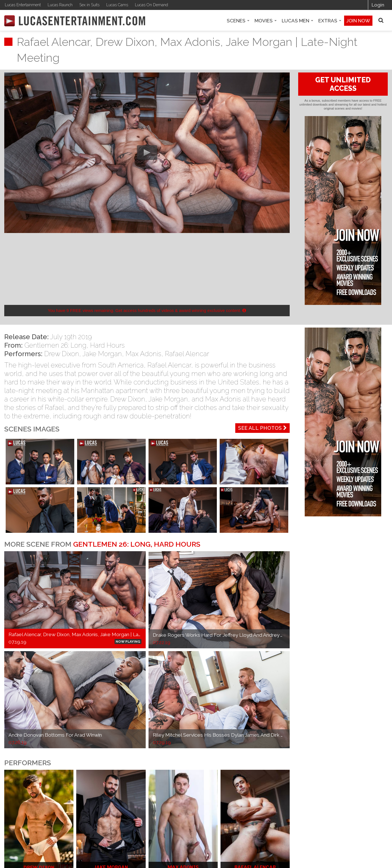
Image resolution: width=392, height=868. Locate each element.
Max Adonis (143, 354)
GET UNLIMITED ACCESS (343, 84)
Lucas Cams (117, 5)
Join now (358, 21)
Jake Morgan (102, 354)
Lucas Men (297, 21)
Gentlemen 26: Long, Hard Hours (75, 345)
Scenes (238, 21)
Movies (266, 21)
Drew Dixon (62, 354)
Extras (330, 21)
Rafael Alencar (187, 354)
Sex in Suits (89, 5)
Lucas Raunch (60, 5)
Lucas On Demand (151, 5)
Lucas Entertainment (23, 5)
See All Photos (262, 428)
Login (378, 5)
